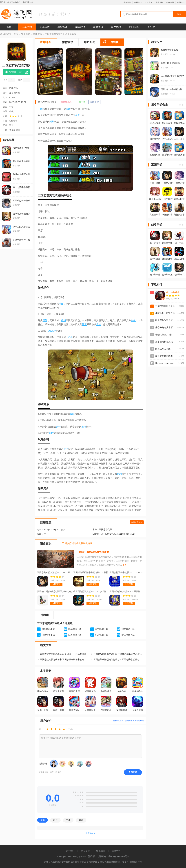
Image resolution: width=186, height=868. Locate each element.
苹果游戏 (62, 27)
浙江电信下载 (128, 635)
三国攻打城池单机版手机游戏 (93, 552)
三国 (40, 109)
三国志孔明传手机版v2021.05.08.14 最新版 (126, 573)
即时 (51, 433)
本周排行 (181, 2)
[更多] (125, 565)
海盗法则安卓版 (163, 349)
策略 (68, 109)
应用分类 (138, 2)
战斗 (71, 337)
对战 (52, 122)
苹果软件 (80, 27)
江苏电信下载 (75, 635)
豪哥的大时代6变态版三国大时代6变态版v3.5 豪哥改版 (55, 592)
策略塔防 (38, 34)
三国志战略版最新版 (165, 306)
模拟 (64, 320)
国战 (45, 320)
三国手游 (81, 102)
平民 (66, 449)
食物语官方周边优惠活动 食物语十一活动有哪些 (63, 654)
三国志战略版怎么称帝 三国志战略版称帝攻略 (62, 660)
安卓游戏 (27, 27)
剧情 (84, 427)
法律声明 (116, 851)
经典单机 (159, 2)
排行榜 (152, 27)
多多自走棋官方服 (164, 342)
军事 (84, 324)
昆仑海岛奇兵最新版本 (166, 327)
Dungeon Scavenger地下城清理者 (171, 363)
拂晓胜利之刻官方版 (165, 313)
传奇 (77, 115)
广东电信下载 (102, 635)
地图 (61, 304)
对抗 (133, 320)
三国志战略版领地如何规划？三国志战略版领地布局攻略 (118, 660)
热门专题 (134, 27)
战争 (54, 331)
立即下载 (56, 584)
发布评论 (133, 772)
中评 (68, 820)
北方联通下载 (128, 629)
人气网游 (149, 2)
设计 (58, 427)
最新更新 (127, 2)
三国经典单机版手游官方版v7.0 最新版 (91, 573)
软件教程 (116, 27)
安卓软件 (45, 27)
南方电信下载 (102, 629)
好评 (55, 820)
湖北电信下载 (48, 635)
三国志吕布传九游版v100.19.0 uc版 (54, 573)
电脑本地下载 (48, 629)
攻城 (98, 324)
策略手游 (94, 102)
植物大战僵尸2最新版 (166, 335)
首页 (9, 27)
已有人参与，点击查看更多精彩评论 (128, 721)
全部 (42, 820)
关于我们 (70, 851)
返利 (119, 474)
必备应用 (170, 2)
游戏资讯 (98, 27)
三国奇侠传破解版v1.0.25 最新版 (125, 592)
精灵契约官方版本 (164, 356)
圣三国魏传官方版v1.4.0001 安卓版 (90, 592)
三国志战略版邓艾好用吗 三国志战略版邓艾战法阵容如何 (118, 654)
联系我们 (101, 851)
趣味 (72, 414)
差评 (81, 820)
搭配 (49, 331)
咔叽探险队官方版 (164, 320)
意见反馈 (85, 851)
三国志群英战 (65, 102)
